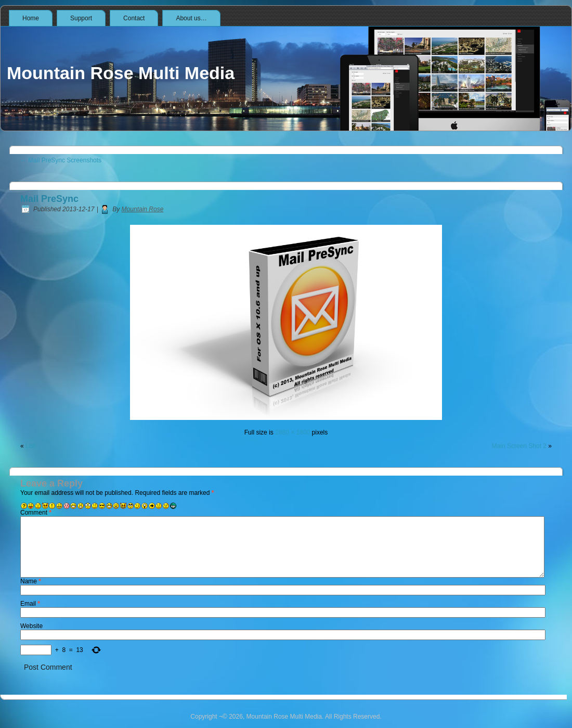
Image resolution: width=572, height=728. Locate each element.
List (30, 446)
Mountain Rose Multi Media (121, 73)
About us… (191, 18)
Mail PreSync (49, 199)
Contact (134, 18)
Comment (36, 513)
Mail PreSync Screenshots (61, 160)
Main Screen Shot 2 (519, 446)
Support (81, 18)
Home (31, 18)
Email (30, 604)
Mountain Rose (143, 209)
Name (31, 581)
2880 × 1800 (292, 432)
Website (31, 626)
